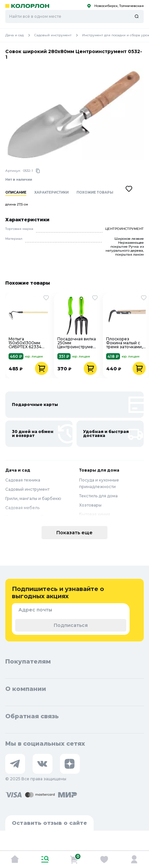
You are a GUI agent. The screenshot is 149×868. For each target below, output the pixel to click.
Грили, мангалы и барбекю (33, 498)
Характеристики (51, 193)
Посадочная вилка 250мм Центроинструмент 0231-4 (77, 343)
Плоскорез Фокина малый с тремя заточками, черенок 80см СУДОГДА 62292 (124, 343)
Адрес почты (35, 610)
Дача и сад (20, 35)
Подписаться (71, 625)
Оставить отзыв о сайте (49, 823)
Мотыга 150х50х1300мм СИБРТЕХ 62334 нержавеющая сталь (25, 343)
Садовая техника (23, 480)
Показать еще (74, 533)
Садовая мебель (22, 508)
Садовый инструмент (58, 35)
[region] (77, 197)
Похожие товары (95, 193)
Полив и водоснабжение (31, 517)
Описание (16, 193)
